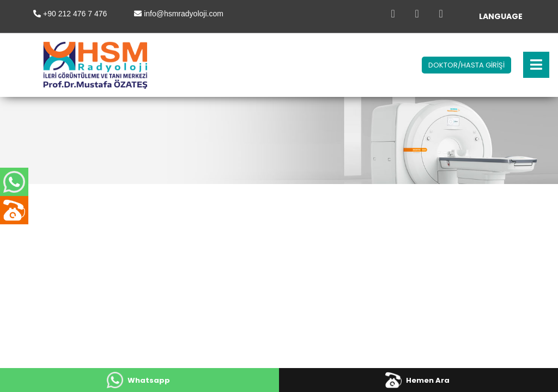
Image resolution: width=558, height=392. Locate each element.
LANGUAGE (501, 16)
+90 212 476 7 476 (75, 14)
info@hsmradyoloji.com (184, 14)
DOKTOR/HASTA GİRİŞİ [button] (466, 65)
